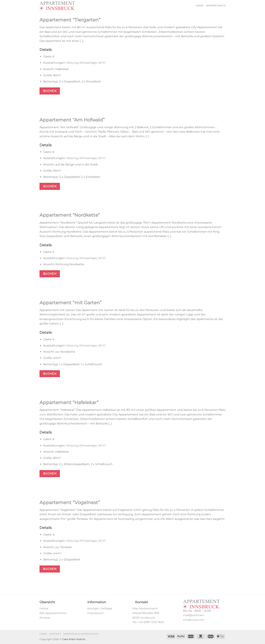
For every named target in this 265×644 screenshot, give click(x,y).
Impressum (96, 613)
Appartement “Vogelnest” (70, 502)
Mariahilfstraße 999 (146, 613)
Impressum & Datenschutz (81, 634)
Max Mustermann (145, 608)
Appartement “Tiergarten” (70, 20)
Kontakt (55, 634)
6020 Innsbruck (144, 618)
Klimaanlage (88, 63)
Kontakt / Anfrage (100, 608)
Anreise (45, 618)
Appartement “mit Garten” (71, 303)
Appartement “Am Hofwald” (72, 120)
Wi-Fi (102, 63)
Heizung (72, 63)
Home (200, 6)
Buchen (50, 91)
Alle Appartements (53, 613)
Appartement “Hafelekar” (69, 402)
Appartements (216, 6)
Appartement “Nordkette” (70, 215)
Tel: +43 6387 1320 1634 (148, 622)
